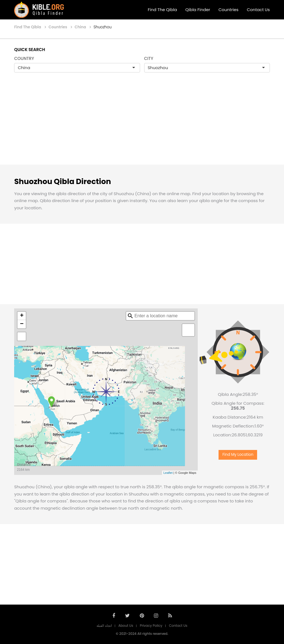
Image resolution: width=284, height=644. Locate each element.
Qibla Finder (198, 10)
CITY (149, 58)
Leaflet (168, 473)
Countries (229, 10)
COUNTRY (24, 58)
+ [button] (22, 316)
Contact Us (258, 10)
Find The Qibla (163, 10)
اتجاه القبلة (104, 626)
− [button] (22, 324)
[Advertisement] (142, 124)
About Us (126, 626)
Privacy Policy (151, 626)
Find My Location (238, 455)
